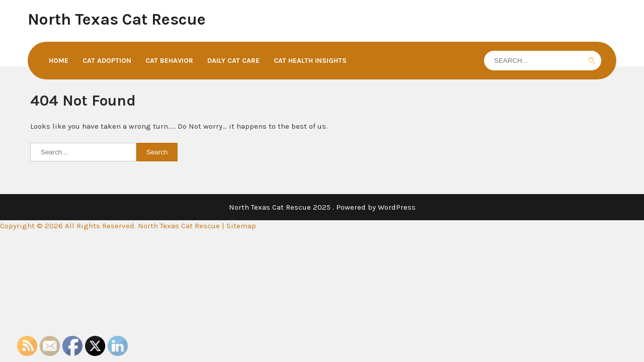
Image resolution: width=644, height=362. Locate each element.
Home (59, 61)
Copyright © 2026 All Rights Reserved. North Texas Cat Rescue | (113, 226)
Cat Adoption (107, 61)
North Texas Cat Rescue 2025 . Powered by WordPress (322, 207)
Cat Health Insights (310, 61)
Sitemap (241, 226)
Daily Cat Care (233, 61)
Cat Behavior (169, 61)
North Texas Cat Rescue (117, 19)
